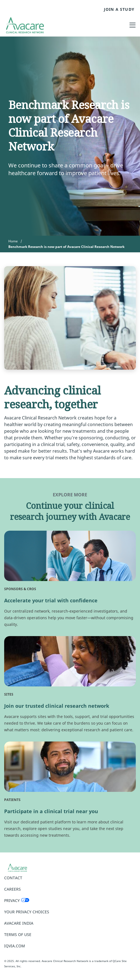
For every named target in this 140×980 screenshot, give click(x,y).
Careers (12, 889)
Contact (13, 878)
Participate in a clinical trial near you (51, 811)
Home (13, 241)
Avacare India (19, 923)
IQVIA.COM (15, 946)
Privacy (12, 900)
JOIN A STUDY (119, 9)
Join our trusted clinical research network (57, 706)
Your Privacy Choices (27, 912)
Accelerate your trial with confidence (51, 600)
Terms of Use (18, 934)
